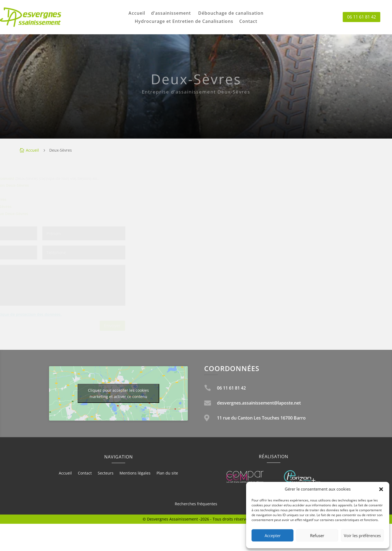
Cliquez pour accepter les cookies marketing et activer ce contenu (118, 393)
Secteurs (106, 473)
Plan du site (167, 473)
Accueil (137, 14)
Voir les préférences (362, 535)
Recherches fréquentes (196, 504)
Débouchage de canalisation (231, 14)
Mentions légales (135, 473)
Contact (248, 22)
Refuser (317, 535)
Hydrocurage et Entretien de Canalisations (184, 22)
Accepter (273, 535)
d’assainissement (172, 14)
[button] (381, 489)
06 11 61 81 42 (362, 17)
